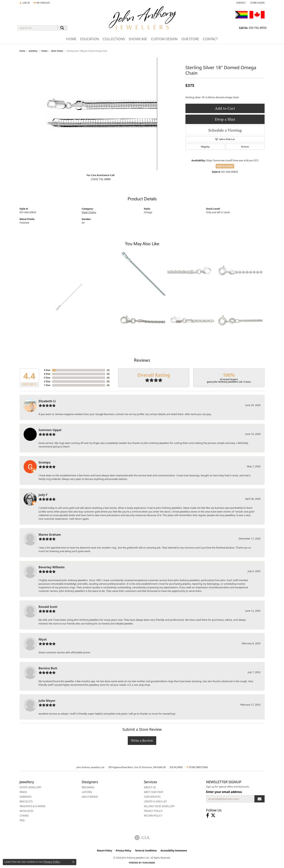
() (108, 370)
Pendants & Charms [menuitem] (33, 806)
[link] (241, 3)
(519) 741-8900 (101, 179)
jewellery (33, 51)
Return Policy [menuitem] (153, 816)
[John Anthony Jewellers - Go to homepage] (142, 21)
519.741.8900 (176, 767)
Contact (210, 39)
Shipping (205, 147)
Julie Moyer (47, 701)
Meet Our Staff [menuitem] (154, 792)
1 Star (47, 385)
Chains (44, 51)
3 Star (47, 378)
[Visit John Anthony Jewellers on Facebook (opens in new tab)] (208, 815)
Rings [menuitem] (23, 792)
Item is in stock (225, 166)
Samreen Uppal (50, 430)
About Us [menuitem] (150, 787)
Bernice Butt (48, 668)
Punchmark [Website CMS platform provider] (149, 863)
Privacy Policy (123, 851)
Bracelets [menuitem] (26, 801)
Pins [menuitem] (22, 820)
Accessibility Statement (174, 851)
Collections (114, 39)
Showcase (138, 39)
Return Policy (105, 851)
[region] (101, 114)
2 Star (47, 381)
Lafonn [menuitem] (87, 792)
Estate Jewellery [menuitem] (31, 787)
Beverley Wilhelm (52, 567)
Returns (245, 147)
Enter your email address (224, 792)
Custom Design (164, 39)
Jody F (43, 495)
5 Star (47, 370)
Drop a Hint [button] (225, 119)
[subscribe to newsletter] (260, 799)
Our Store (190, 39)
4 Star (47, 374)
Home (71, 39)
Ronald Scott (48, 607)
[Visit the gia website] (142, 838)
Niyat (43, 639)
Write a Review (142, 740)
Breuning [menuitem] (88, 787)
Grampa (45, 462)
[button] (25, 3)
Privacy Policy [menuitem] (153, 811)
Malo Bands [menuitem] (90, 797)
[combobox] (37, 28)
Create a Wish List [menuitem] (155, 801)
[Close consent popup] (73, 862)
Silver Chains (57, 51)
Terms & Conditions (146, 851)
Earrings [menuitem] (26, 797)
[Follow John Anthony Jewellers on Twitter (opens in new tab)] (213, 815)
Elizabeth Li (47, 401)
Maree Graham (50, 535)
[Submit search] (62, 28)
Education (90, 39)
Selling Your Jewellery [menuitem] (159, 806)
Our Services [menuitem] (152, 797)
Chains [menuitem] (24, 816)
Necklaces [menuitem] (26, 811)
